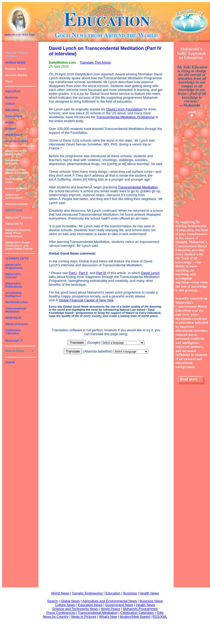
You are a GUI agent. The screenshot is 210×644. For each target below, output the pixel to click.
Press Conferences (61, 613)
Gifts (160, 613)
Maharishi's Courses (13, 276)
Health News (149, 593)
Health (10, 122)
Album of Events (17, 324)
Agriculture (13, 91)
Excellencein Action (13, 162)
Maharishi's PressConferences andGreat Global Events (19, 245)
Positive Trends (16, 69)
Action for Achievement (14, 196)
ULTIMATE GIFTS (17, 258)
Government (14, 116)
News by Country (17, 141)
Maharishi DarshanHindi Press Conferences (18, 233)
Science (11, 129)
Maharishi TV (14, 224)
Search (10, 362)
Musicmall (14, 341)
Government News (119, 605)
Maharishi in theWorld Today (16, 152)
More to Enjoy (15, 351)
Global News (70, 601)
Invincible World (16, 188)
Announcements (16, 204)
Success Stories (16, 75)
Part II (83, 273)
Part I (73, 273)
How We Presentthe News (16, 54)
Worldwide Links (17, 302)
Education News (90, 605)
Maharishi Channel (19, 217)
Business (12, 97)
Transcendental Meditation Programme (126, 117)
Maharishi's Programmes (14, 266)
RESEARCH (13, 318)
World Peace (14, 135)
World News (60, 593)
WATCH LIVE (14, 210)
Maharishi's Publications (14, 285)
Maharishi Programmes (140, 609)
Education (12, 110)
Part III (101, 273)
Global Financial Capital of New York (86, 300)
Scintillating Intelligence (13, 294)
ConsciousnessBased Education (17, 171)
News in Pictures (84, 617)
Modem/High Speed (135, 617)
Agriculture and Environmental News (110, 601)
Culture (10, 104)
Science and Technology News (75, 609)
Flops (9, 81)
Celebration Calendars (13, 332)
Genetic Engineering (87, 593)
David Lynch (150, 273)
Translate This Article (95, 62)
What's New (108, 617)
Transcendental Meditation (16, 310)
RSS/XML (160, 617)
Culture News (65, 605)
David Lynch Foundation (124, 109)
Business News (151, 601)
